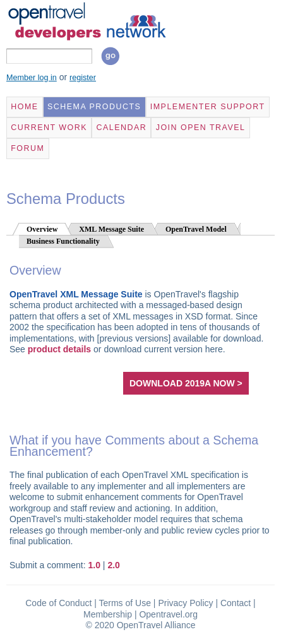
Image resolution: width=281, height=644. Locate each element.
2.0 (113, 565)
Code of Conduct (58, 603)
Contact (236, 603)
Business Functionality (63, 241)
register (83, 78)
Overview (42, 229)
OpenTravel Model (196, 229)
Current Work (49, 128)
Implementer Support (208, 107)
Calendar (121, 128)
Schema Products (94, 107)
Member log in (32, 78)
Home (24, 107)
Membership (108, 614)
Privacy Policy (185, 603)
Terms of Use (125, 603)
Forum (27, 148)
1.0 (94, 565)
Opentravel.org (168, 614)
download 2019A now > (186, 383)
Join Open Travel (201, 128)
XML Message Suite (111, 229)
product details (59, 349)
